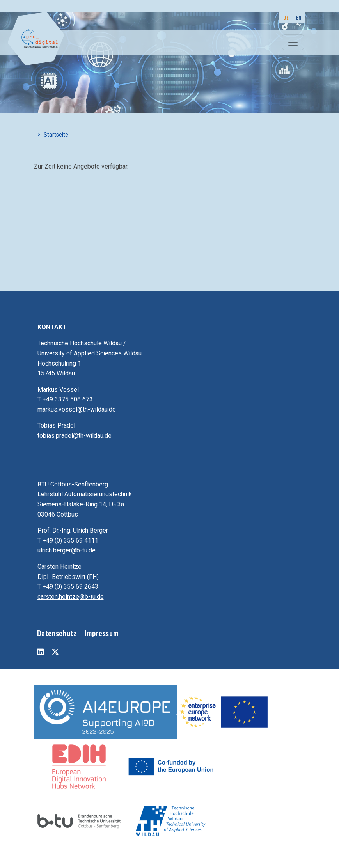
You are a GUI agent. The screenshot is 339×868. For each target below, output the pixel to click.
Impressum (102, 633)
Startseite (56, 135)
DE (286, 17)
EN (299, 17)
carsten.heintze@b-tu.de (71, 597)
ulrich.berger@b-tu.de (67, 550)
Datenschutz (57, 633)
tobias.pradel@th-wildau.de (75, 436)
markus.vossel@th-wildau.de (77, 409)
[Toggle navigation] (293, 42)
